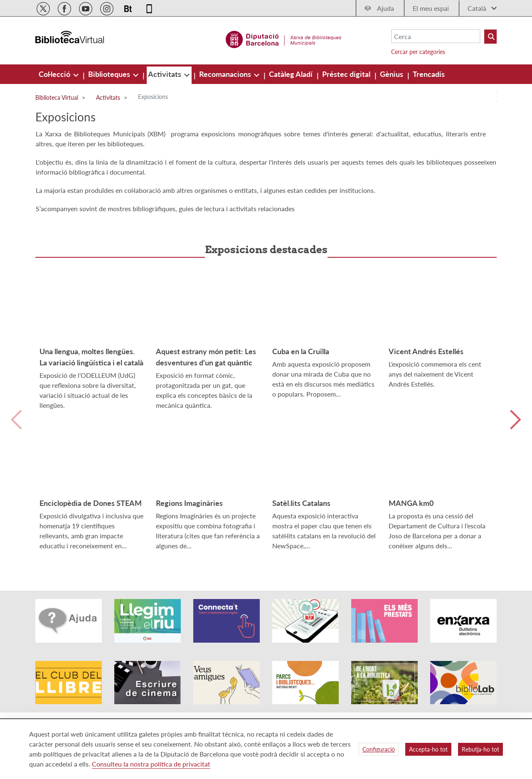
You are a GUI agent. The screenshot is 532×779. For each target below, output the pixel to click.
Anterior (16, 430)
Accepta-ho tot (428, 749)
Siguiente (516, 430)
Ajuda (385, 8)
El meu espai (431, 8)
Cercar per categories (418, 52)
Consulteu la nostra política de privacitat (151, 764)
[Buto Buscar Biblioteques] (490, 37)
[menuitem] (55, 74)
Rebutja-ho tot (480, 749)
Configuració (379, 749)
